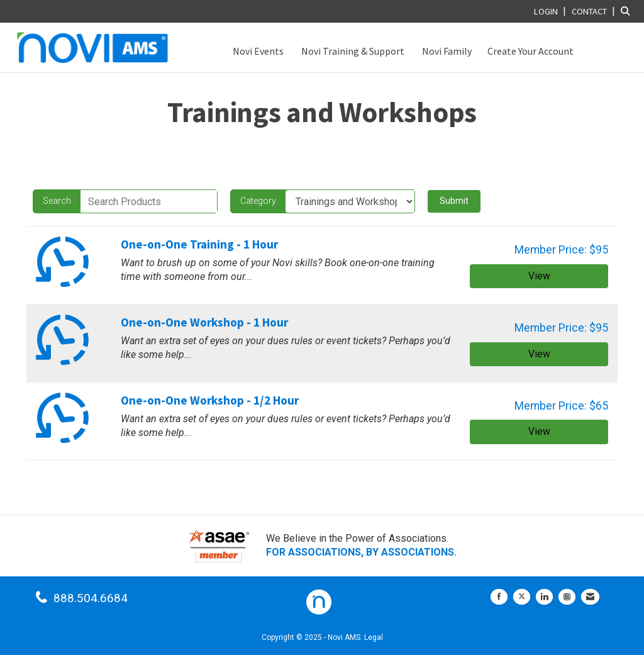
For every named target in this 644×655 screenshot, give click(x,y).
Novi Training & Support (352, 51)
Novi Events (257, 51)
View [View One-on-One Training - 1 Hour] (539, 276)
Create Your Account (530, 51)
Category (258, 201)
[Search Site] (628, 11)
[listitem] (552, 11)
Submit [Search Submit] (454, 201)
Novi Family (446, 51)
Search (57, 201)
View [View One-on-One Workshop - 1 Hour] (539, 354)
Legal (374, 637)
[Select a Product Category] (350, 201)
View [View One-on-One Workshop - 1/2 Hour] (539, 431)
